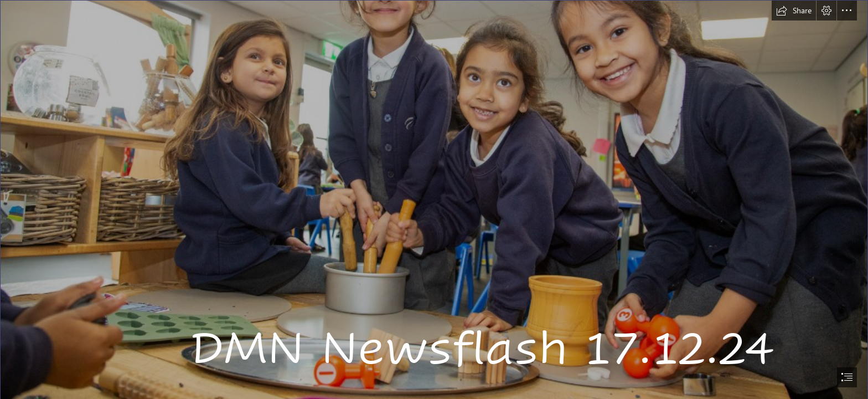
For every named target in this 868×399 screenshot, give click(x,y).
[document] (434, 199)
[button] (794, 11)
